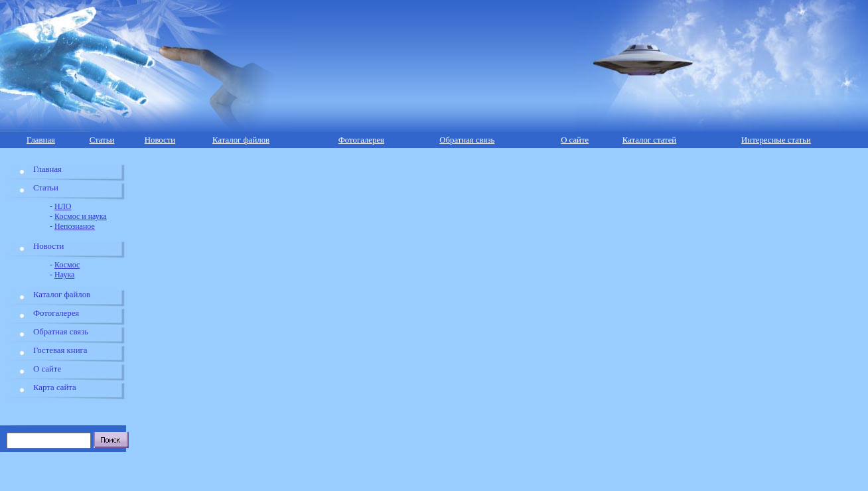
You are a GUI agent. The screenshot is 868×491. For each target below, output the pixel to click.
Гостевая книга (60, 350)
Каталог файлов (241, 140)
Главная (41, 140)
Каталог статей (649, 140)
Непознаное (75, 226)
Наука (64, 275)
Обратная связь (467, 140)
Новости (160, 140)
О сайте (575, 140)
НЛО (63, 206)
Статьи (102, 140)
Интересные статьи (776, 140)
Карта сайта (55, 387)
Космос (67, 265)
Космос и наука (81, 216)
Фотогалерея (361, 140)
